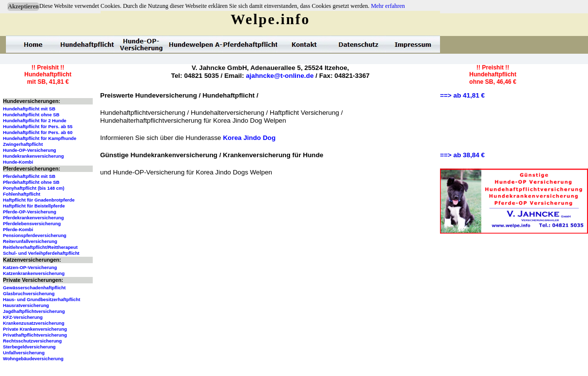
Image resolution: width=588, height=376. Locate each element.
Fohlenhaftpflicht (22, 194)
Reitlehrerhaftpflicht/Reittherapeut (40, 247)
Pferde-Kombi (18, 230)
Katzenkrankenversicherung (34, 273)
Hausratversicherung (26, 306)
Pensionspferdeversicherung (35, 236)
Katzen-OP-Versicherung (30, 268)
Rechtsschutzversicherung (32, 341)
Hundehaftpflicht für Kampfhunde (40, 138)
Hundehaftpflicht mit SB (29, 109)
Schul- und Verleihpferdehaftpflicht (41, 253)
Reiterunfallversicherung (30, 241)
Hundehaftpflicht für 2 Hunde (35, 121)
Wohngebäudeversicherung (33, 359)
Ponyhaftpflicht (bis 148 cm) (34, 188)
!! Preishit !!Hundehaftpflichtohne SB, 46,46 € (493, 75)
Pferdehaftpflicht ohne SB (31, 182)
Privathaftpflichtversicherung (35, 335)
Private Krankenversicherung (35, 329)
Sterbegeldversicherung (29, 347)
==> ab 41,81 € (462, 95)
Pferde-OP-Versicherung (30, 212)
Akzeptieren (23, 6)
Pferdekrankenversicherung (33, 218)
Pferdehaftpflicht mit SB (29, 176)
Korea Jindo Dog (249, 138)
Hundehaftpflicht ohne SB (31, 115)
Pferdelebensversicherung (32, 224)
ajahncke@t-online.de (279, 76)
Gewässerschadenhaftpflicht (34, 288)
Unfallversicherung (24, 353)
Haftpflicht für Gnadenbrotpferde (39, 200)
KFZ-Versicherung (23, 317)
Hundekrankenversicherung (33, 156)
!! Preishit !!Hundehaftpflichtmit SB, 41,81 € (48, 75)
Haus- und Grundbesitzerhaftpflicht (42, 300)
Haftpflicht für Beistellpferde (34, 206)
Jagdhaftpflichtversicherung (34, 311)
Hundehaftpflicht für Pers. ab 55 (38, 127)
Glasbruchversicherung (29, 294)
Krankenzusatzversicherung (34, 323)
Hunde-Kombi (18, 162)
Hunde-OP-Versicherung (30, 150)
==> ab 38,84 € (462, 155)
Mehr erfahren (388, 6)
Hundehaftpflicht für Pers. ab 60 (38, 133)
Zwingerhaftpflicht (23, 144)
